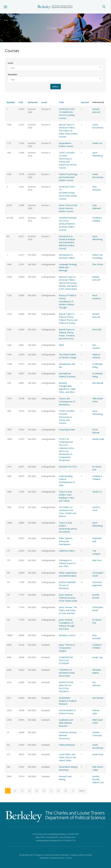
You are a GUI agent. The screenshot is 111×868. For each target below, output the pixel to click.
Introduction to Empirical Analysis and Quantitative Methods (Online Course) (67, 242)
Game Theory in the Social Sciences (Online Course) (68, 208)
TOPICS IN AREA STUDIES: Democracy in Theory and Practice (67, 417)
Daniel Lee (97, 143)
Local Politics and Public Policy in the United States (67, 757)
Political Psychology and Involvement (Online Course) (68, 177)
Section (85, 102)
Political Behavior (67, 745)
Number (11, 102)
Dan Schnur (98, 264)
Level (10, 63)
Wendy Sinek (98, 439)
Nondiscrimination (57, 858)
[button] (5, 7)
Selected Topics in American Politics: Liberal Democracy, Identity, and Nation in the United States (68, 283)
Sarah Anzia (98, 754)
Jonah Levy (97, 657)
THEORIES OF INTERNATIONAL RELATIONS (67, 673)
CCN (21, 102)
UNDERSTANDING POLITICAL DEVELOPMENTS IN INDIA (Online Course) (68, 224)
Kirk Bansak (98, 383)
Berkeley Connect (67, 635)
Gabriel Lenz (98, 782)
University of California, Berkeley (57, 855)
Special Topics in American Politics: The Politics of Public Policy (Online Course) (68, 131)
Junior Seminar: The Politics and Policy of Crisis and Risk (68, 610)
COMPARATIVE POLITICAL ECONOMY (66, 660)
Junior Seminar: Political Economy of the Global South (68, 598)
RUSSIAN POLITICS (68, 467)
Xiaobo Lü (97, 492)
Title (61, 102)
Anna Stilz (97, 329)
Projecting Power (67, 430)
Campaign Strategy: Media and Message (68, 267)
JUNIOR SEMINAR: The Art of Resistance (67, 585)
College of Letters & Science (81, 855)
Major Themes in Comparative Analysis (67, 648)
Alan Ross (97, 560)
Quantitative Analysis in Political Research (68, 701)
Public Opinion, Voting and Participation (66, 541)
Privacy (69, 858)
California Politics (67, 551)
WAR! (61, 345)
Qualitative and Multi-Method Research (66, 723)
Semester (13, 74)
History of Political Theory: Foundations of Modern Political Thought (67, 301)
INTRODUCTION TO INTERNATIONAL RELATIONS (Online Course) (68, 193)
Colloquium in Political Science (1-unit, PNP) (68, 563)
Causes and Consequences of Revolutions (67, 402)
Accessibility (44, 858)
